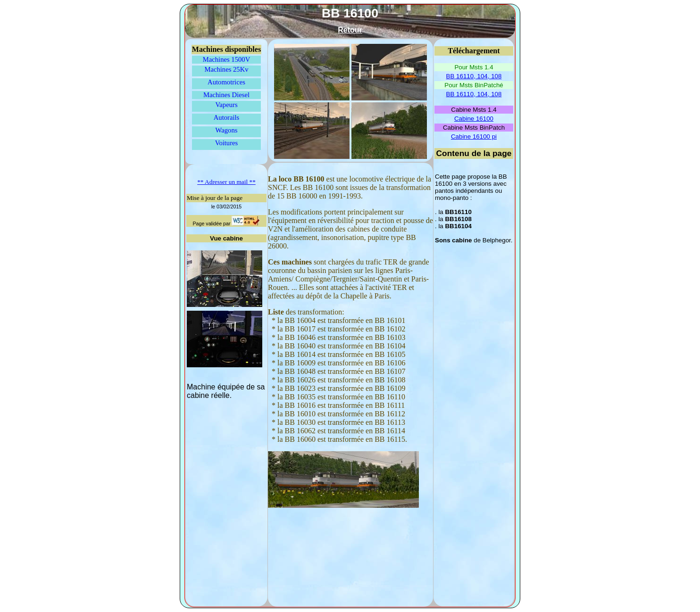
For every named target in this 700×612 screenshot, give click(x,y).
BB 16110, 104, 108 (474, 76)
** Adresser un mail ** (226, 182)
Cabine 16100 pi (474, 136)
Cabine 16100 (474, 119)
